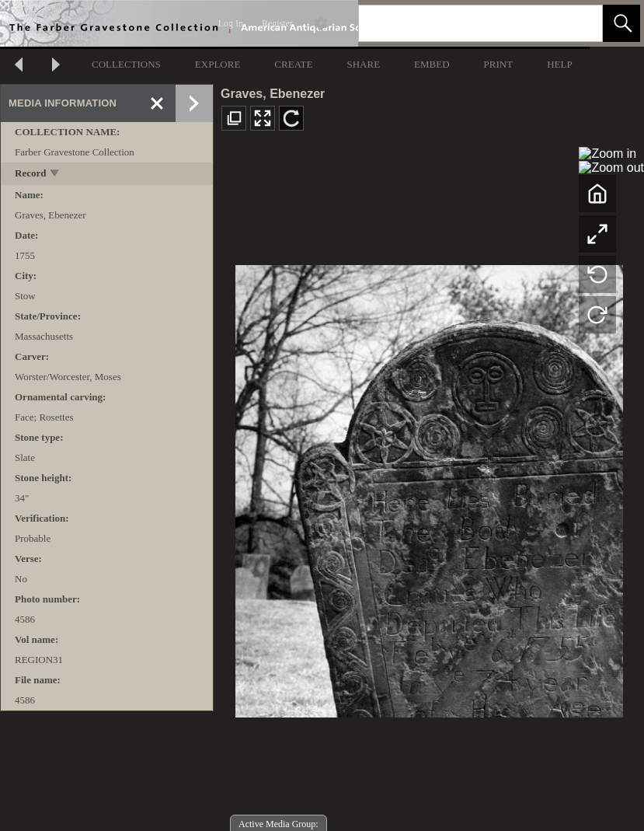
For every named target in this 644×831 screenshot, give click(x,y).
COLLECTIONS (126, 64)
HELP (560, 64)
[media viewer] (429, 487)
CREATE (293, 64)
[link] (578, 23)
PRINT (499, 64)
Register (277, 23)
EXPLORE (218, 64)
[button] (621, 23)
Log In (231, 23)
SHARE (363, 64)
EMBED (432, 64)
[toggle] (56, 175)
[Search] (462, 23)
